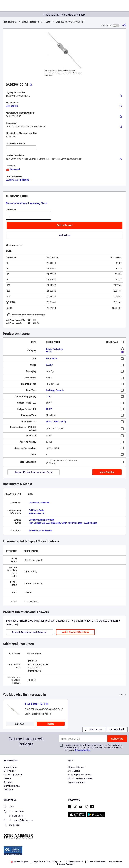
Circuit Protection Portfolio (42, 520)
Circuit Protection (30, 22)
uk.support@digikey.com (18, 820)
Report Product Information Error (34, 472)
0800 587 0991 (14, 812)
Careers (7, 778)
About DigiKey (10, 767)
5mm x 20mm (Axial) (56, 422)
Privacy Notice (83, 750)
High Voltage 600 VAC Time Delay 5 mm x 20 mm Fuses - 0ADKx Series (63, 523)
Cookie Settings (66, 864)
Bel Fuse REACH (37, 514)
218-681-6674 (13, 816)
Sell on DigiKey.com (13, 775)
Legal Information (77, 782)
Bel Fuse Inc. (12, 106)
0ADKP (50, 365)
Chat (9, 807)
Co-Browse (11, 825)
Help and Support (77, 767)
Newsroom (9, 790)
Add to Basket (64, 225)
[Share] (124, 25)
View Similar (107, 472)
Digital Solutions (12, 786)
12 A (48, 397)
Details (51, 724)
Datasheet (13, 169)
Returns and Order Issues (80, 778)
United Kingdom (20, 862)
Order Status (74, 771)
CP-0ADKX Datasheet (39, 503)
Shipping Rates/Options (80, 775)
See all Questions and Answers (30, 632)
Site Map (8, 782)
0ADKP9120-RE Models (18, 180)
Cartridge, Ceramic (55, 390)
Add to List (64, 235)
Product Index (10, 22)
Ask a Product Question (75, 632)
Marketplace (9, 771)
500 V (49, 409)
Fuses (47, 22)
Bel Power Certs (36, 510)
